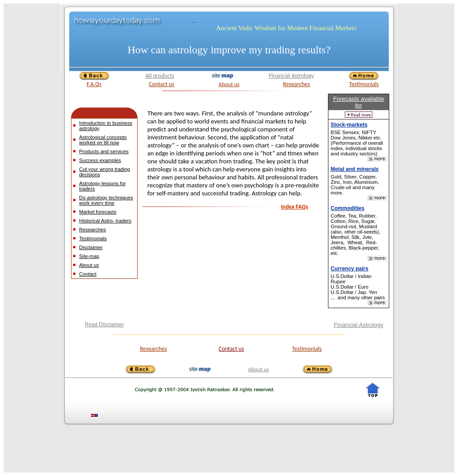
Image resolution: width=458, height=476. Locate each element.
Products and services (104, 151)
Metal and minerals (355, 169)
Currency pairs (349, 269)
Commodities (347, 208)
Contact (88, 274)
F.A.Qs (94, 84)
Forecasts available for (359, 102)
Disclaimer (91, 247)
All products (160, 76)
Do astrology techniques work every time (106, 200)
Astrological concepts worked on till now (103, 140)
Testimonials (364, 84)
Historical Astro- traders (105, 221)
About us (229, 84)
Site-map (89, 256)
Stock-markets (349, 125)
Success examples (100, 160)
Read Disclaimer (104, 325)
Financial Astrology (292, 76)
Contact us (161, 84)
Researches (297, 84)
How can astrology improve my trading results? (229, 50)
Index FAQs (294, 207)
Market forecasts (98, 212)
